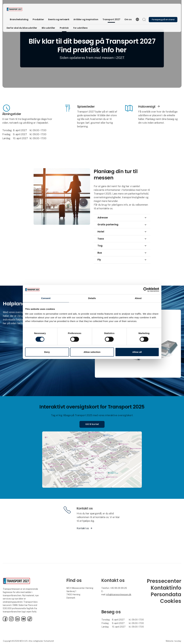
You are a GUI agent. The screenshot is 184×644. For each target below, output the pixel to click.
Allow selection (92, 352)
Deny (47, 352)
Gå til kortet (92, 424)
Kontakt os (83, 528)
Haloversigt (147, 107)
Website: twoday (173, 641)
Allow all (137, 352)
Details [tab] (92, 298)
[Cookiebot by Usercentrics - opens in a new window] (146, 290)
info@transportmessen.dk (119, 595)
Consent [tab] (46, 298)
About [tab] (138, 298)
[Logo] (19, 9)
